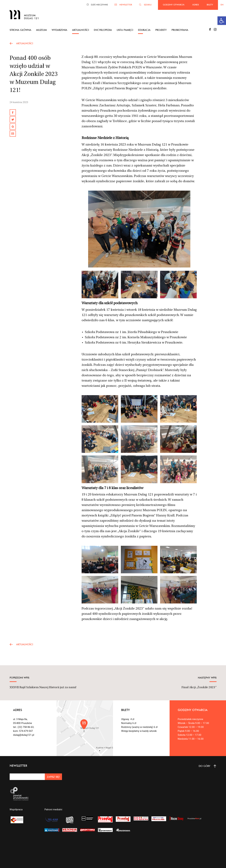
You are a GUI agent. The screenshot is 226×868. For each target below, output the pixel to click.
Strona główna (20, 30)
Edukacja (144, 30)
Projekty (161, 30)
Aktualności (81, 30)
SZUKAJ (148, 5)
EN (222, 5)
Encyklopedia (103, 30)
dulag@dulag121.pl (24, 735)
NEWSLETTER (126, 5)
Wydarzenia (59, 30)
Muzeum (41, 30)
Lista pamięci (125, 30)
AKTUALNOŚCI (25, 43)
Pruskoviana (180, 30)
